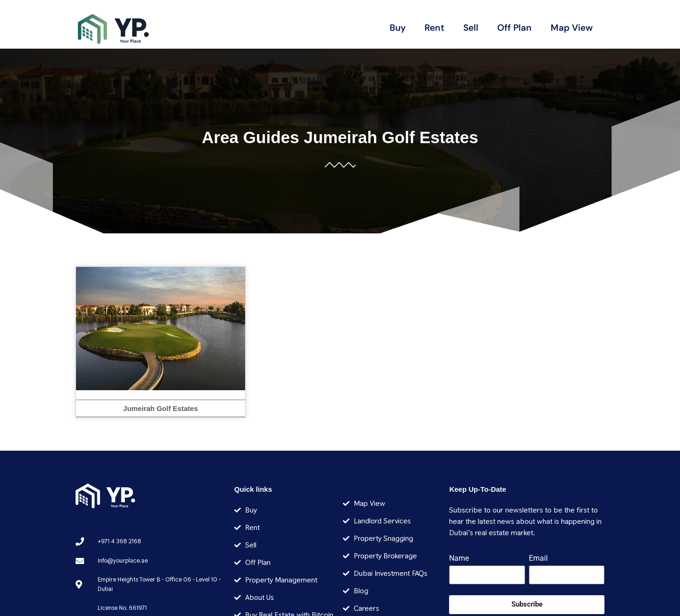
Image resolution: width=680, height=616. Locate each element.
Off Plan (514, 28)
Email (538, 559)
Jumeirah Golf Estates (391, 137)
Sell (471, 28)
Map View (572, 28)
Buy (398, 28)
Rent (434, 28)
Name (459, 559)
